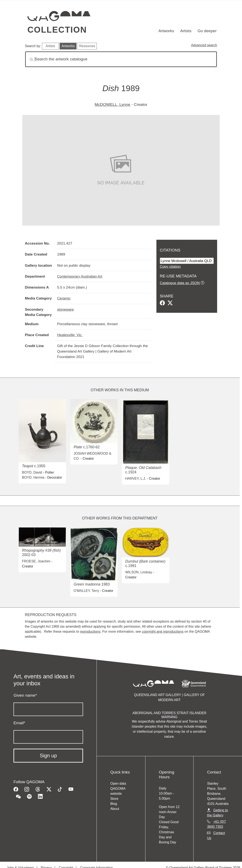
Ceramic (64, 298)
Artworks (166, 31)
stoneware (65, 309)
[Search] (121, 59)
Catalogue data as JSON (180, 283)
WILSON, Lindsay (139, 572)
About (115, 809)
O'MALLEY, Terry (86, 591)
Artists (186, 31)
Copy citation (170, 266)
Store (114, 799)
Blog (114, 804)
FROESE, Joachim (36, 561)
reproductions (90, 632)
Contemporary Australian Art (80, 276)
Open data (118, 783)
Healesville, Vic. (70, 335)
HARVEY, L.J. (136, 479)
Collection (57, 30)
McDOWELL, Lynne (112, 105)
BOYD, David (32, 472)
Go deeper (207, 31)
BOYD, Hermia (33, 477)
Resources (87, 46)
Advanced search (204, 45)
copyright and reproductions (163, 632)
